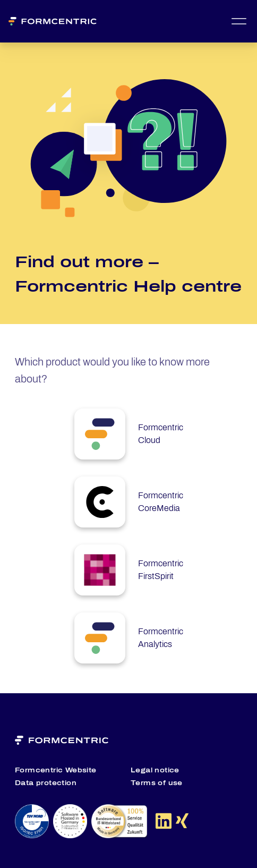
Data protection (46, 783)
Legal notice (155, 770)
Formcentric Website (56, 770)
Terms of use (157, 783)
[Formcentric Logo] (57, 21)
